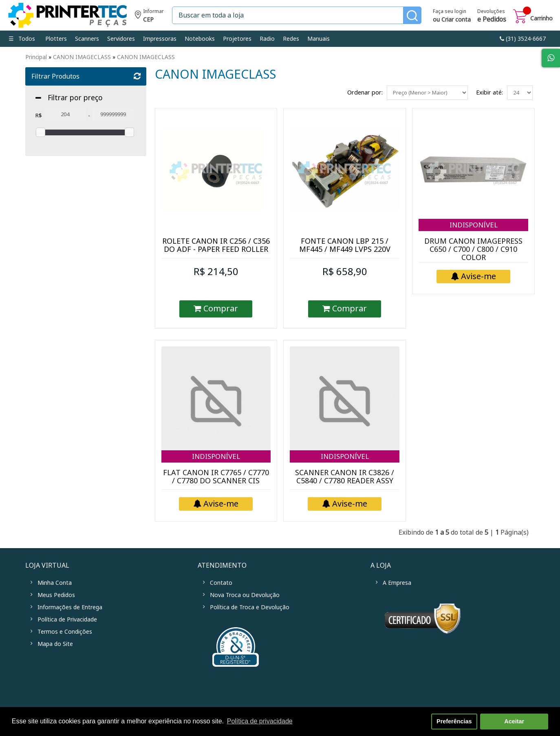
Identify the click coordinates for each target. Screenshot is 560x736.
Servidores (121, 39)
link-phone (523, 39)
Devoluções (492, 16)
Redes (291, 39)
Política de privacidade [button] (260, 721)
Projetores (237, 39)
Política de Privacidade (67, 619)
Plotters (56, 39)
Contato (221, 583)
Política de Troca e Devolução (250, 607)
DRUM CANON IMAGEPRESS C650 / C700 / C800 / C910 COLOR (473, 249)
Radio (267, 39)
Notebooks (200, 39)
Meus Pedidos (56, 595)
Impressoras (160, 39)
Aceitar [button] (514, 721)
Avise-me (473, 277)
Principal (36, 57)
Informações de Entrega (70, 607)
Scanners (87, 39)
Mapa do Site (55, 644)
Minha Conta (55, 583)
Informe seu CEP (149, 17)
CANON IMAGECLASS (82, 57)
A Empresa (397, 583)
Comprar (216, 309)
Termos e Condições (65, 632)
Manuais (319, 39)
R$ (39, 116)
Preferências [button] (454, 721)
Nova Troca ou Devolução (245, 595)
